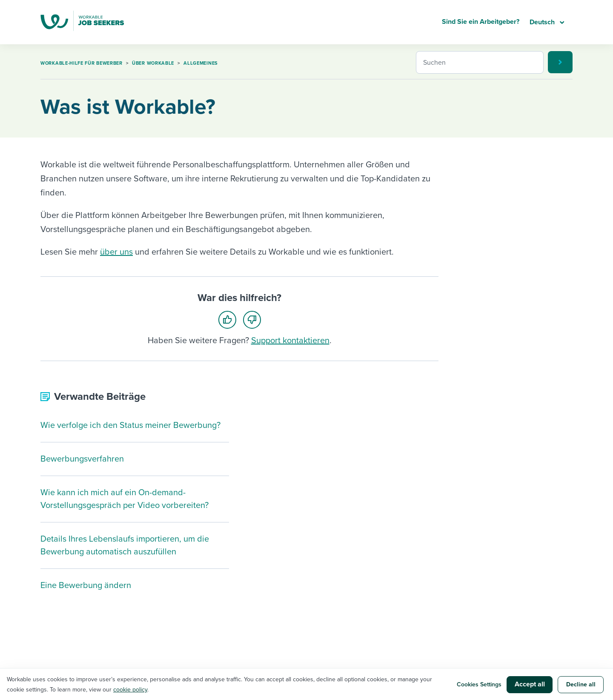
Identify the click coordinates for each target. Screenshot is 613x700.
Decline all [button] (581, 684)
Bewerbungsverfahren (82, 459)
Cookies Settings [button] (479, 684)
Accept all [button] (530, 684)
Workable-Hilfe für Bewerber (82, 63)
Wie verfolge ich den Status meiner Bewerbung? (130, 425)
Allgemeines (201, 63)
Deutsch (543, 22)
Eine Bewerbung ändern (86, 585)
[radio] (230, 319)
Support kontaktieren (290, 341)
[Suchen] (480, 62)
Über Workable (153, 63)
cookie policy (130, 690)
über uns (116, 252)
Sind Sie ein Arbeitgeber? (481, 22)
